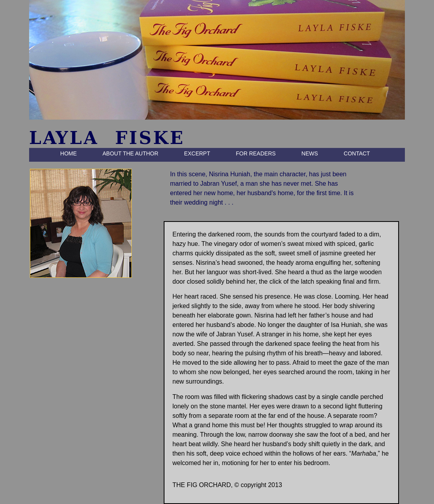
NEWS (310, 153)
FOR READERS (256, 153)
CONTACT (357, 153)
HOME (68, 153)
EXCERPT (197, 153)
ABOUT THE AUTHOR (131, 153)
